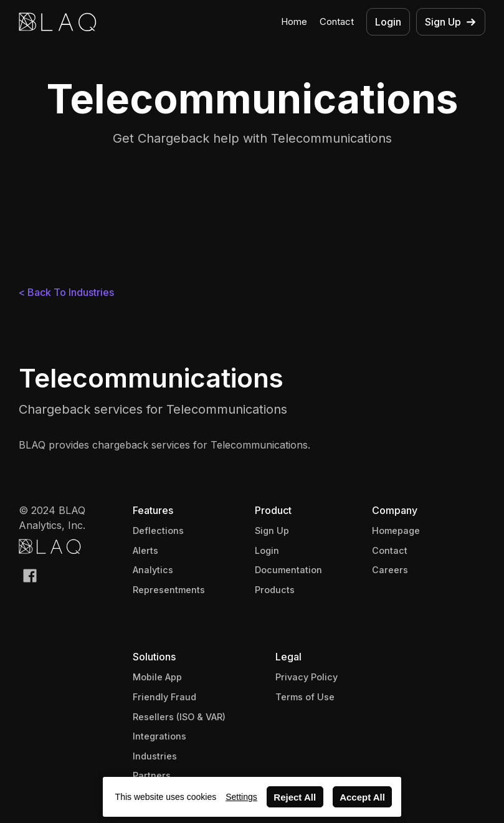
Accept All (362, 797)
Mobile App (157, 677)
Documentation (288, 570)
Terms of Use (305, 697)
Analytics (153, 570)
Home (294, 21)
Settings (241, 797)
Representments (169, 590)
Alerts (145, 550)
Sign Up (272, 530)
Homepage (396, 530)
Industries (155, 756)
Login (267, 550)
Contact (337, 21)
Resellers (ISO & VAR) (179, 717)
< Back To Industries (66, 292)
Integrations (159, 736)
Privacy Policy (307, 677)
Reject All (295, 797)
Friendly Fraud (164, 697)
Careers (390, 570)
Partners (152, 775)
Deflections (158, 530)
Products (275, 590)
